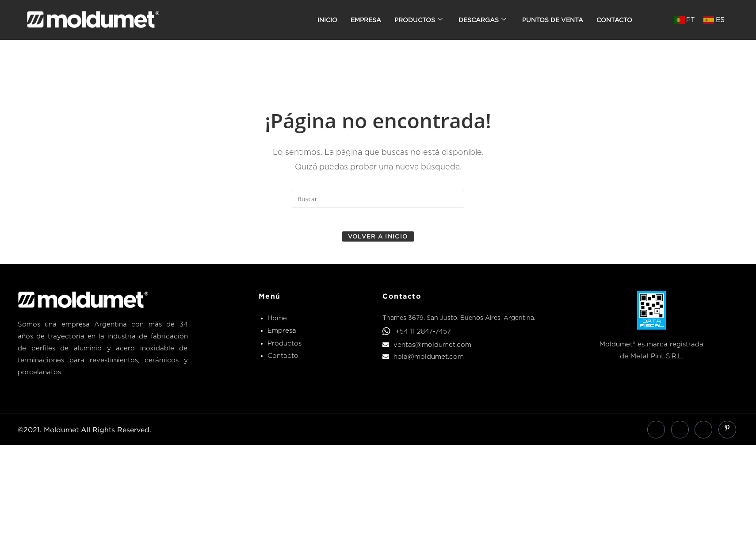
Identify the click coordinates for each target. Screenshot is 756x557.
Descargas (482, 20)
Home (277, 321)
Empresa (366, 20)
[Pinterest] (727, 432)
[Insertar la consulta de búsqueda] (378, 199)
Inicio (327, 20)
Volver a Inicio (378, 239)
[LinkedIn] (680, 432)
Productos (418, 20)
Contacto (614, 20)
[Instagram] (703, 432)
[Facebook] (656, 432)
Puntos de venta (553, 20)
